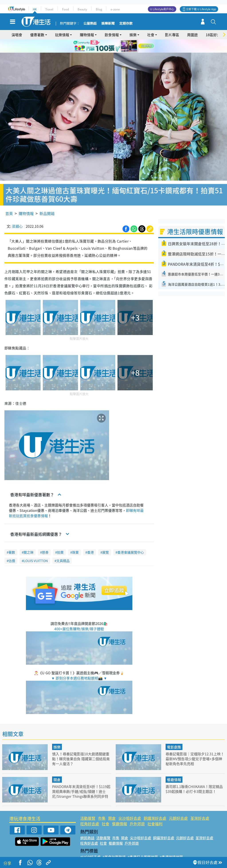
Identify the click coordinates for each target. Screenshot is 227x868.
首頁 (9, 201)
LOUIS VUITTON (36, 548)
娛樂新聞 (108, 24)
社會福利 (155, 811)
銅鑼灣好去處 (155, 805)
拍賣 (60, 540)
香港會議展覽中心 (131, 540)
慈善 (45, 540)
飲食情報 (112, 35)
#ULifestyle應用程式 (97, 849)
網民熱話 (87, 825)
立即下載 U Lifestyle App (201, 9)
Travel (49, 9)
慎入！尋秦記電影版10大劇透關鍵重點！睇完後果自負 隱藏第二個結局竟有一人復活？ (81, 746)
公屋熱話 (90, 24)
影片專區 (172, 35)
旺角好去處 (90, 811)
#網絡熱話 (88, 855)
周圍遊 (192, 35)
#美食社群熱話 (114, 844)
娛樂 (133, 35)
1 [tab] (106, 52)
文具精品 (63, 548)
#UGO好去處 (90, 844)
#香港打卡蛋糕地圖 (143, 844)
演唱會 (17, 35)
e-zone (115, 9)
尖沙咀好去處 (130, 805)
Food (66, 9)
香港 (90, 540)
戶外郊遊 (137, 811)
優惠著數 (37, 35)
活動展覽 (88, 805)
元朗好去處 (178, 805)
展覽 (106, 540)
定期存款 (126, 24)
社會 (151, 35)
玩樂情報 (62, 35)
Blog (99, 9)
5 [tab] (123, 52)
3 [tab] (115, 52)
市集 (102, 805)
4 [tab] (119, 52)
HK (35, 9)
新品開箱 (47, 201)
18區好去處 (215, 35)
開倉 (57, 767)
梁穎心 (17, 213)
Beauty (82, 9)
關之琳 (28, 540)
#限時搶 (122, 849)
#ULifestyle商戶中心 (176, 849)
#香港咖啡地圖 (171, 844)
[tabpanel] (113, 46)
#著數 (199, 849)
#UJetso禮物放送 (144, 849)
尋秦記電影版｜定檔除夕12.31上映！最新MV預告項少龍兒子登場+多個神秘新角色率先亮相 (193, 746)
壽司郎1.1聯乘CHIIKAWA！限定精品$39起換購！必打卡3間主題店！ (194, 776)
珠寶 (75, 540)
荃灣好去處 (200, 805)
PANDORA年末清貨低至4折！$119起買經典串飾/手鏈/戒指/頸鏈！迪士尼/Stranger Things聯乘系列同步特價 (81, 781)
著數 (12, 540)
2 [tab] (110, 52)
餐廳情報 (174, 767)
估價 (12, 548)
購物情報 (87, 35)
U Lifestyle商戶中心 (162, 9)
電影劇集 (174, 734)
